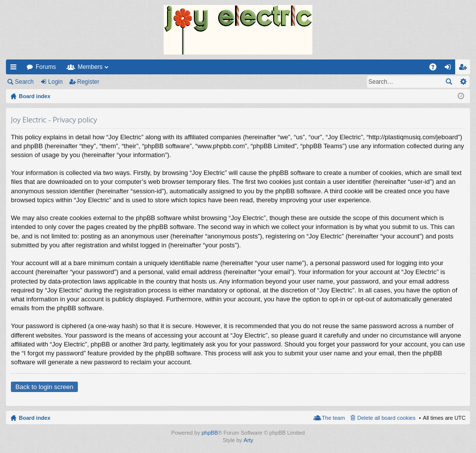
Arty (248, 440)
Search (24, 82)
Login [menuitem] (450, 69)
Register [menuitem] (465, 69)
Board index (35, 418)
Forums (46, 67)
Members (90, 67)
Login (55, 82)
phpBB (209, 433)
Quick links (15, 69)
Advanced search (463, 82)
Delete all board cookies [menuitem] (387, 418)
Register (89, 82)
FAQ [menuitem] (436, 69)
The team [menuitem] (333, 418)
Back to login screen (44, 387)
